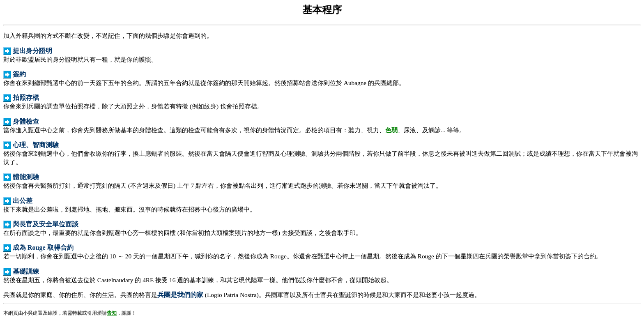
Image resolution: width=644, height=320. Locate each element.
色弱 (391, 130)
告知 (112, 313)
